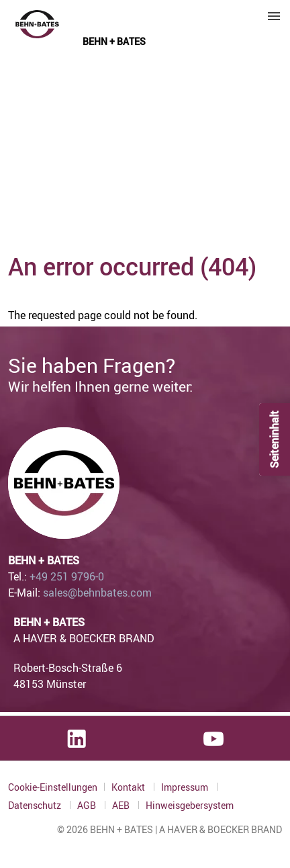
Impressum (186, 787)
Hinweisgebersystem (190, 806)
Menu (274, 16)
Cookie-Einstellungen (53, 787)
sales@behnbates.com (97, 593)
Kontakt (129, 787)
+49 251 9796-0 (67, 576)
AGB (88, 805)
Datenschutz (36, 805)
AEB (122, 805)
